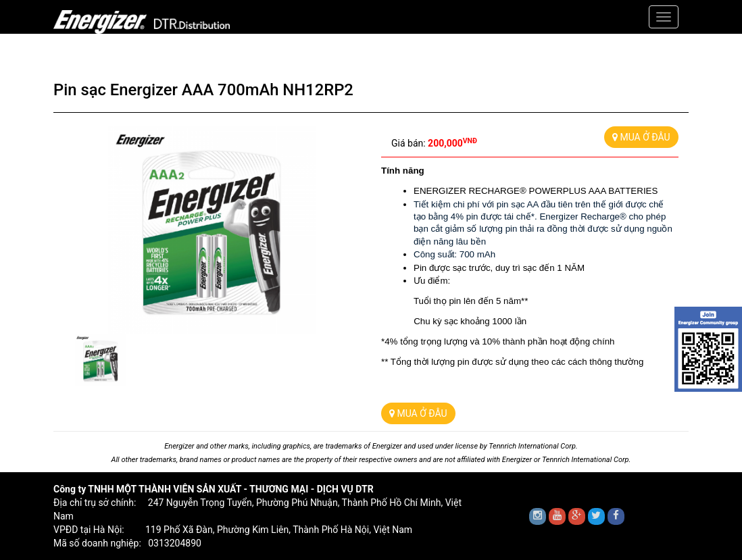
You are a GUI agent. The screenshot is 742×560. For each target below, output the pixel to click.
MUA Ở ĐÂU (641, 137)
